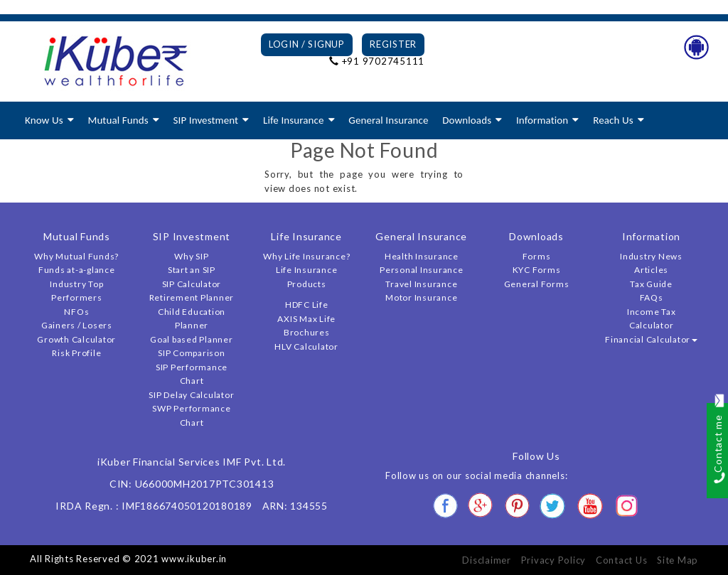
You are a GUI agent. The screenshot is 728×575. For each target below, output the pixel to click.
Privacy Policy (554, 560)
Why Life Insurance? (306, 256)
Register (393, 44)
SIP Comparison (192, 353)
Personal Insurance (422, 270)
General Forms (537, 284)
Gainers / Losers (77, 325)
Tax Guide (651, 284)
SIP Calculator (192, 284)
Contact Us (622, 560)
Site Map (678, 560)
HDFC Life (307, 305)
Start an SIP (192, 270)
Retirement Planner (192, 297)
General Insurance (388, 120)
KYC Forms (537, 270)
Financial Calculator (651, 339)
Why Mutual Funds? (76, 256)
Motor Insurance (421, 297)
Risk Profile (76, 353)
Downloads (467, 120)
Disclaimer (487, 560)
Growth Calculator (76, 339)
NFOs (76, 312)
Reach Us (613, 120)
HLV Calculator (306, 346)
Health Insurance (422, 256)
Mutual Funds (118, 120)
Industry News (651, 256)
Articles (651, 270)
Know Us (44, 120)
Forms (537, 256)
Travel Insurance (421, 284)
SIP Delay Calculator (191, 395)
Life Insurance (293, 120)
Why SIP (191, 256)
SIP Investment (206, 120)
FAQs (652, 297)
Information (542, 120)
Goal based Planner (192, 339)
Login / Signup (307, 44)
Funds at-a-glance (77, 270)
